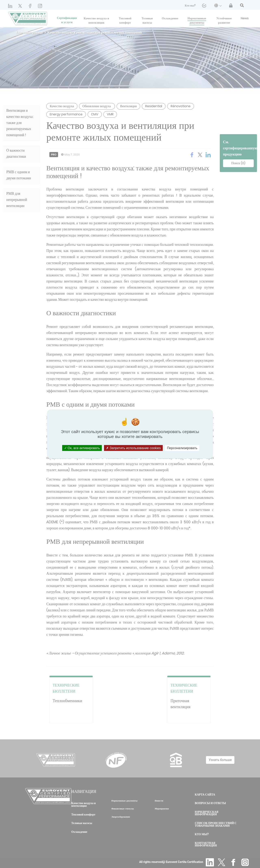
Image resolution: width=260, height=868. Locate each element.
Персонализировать (182, 448)
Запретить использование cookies (133, 448)
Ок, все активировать (82, 448)
